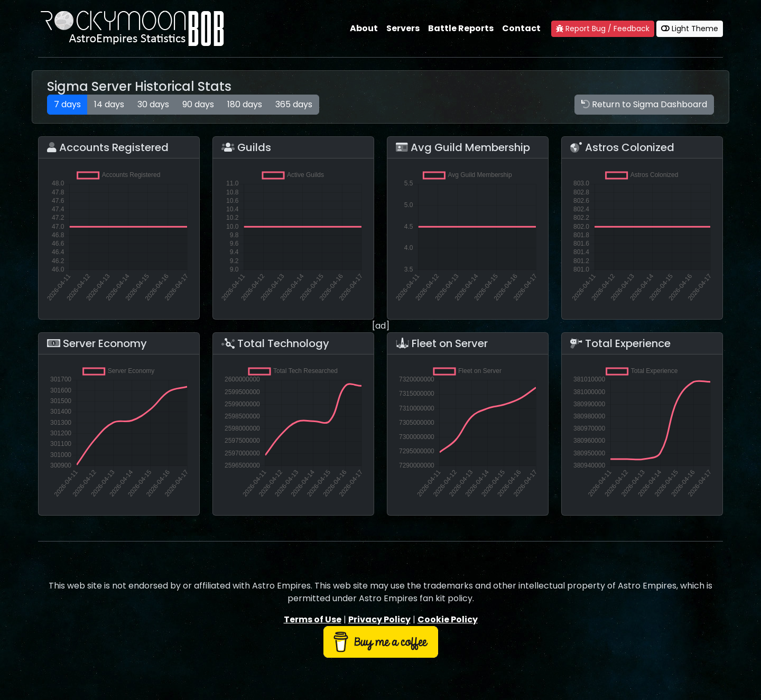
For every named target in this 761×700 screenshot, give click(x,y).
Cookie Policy (448, 619)
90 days (198, 104)
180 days (245, 104)
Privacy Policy (379, 619)
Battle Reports (461, 28)
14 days (109, 104)
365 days (294, 104)
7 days (67, 104)
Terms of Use (313, 619)
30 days (153, 104)
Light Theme (690, 29)
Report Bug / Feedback (603, 29)
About (364, 28)
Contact (521, 28)
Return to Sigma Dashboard (644, 104)
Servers (403, 28)
